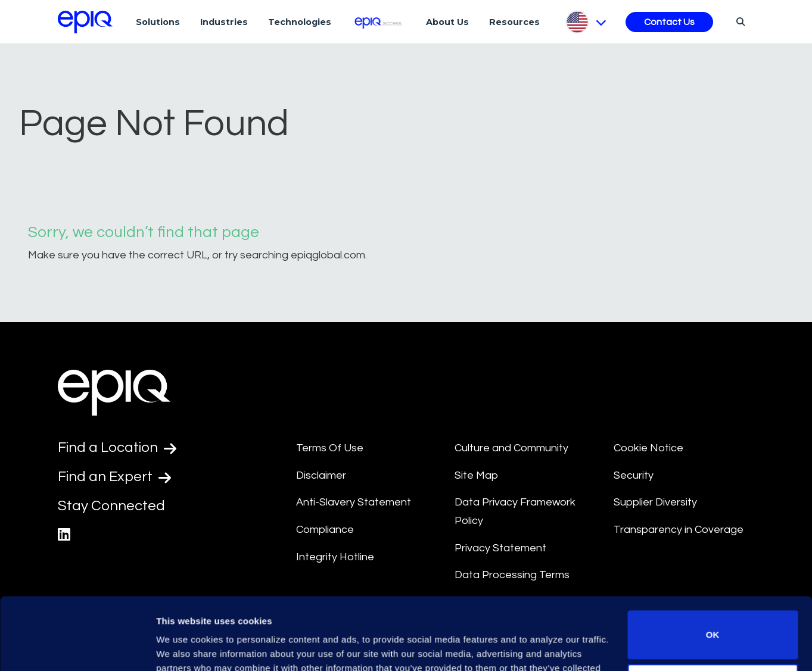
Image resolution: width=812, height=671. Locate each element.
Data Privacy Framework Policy (515, 511)
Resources (514, 22)
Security (634, 475)
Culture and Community (511, 448)
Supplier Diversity (655, 502)
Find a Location (117, 448)
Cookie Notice (648, 448)
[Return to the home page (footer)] (85, 22)
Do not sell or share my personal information (713, 620)
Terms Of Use (330, 448)
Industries (224, 22)
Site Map (476, 475)
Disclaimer (321, 475)
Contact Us (669, 22)
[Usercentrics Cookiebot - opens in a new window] (77, 648)
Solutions (158, 22)
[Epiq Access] (379, 22)
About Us (447, 22)
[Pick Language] (585, 22)
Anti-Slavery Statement (354, 502)
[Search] (739, 21)
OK (713, 567)
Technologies (300, 22)
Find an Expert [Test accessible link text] (114, 477)
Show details (184, 647)
